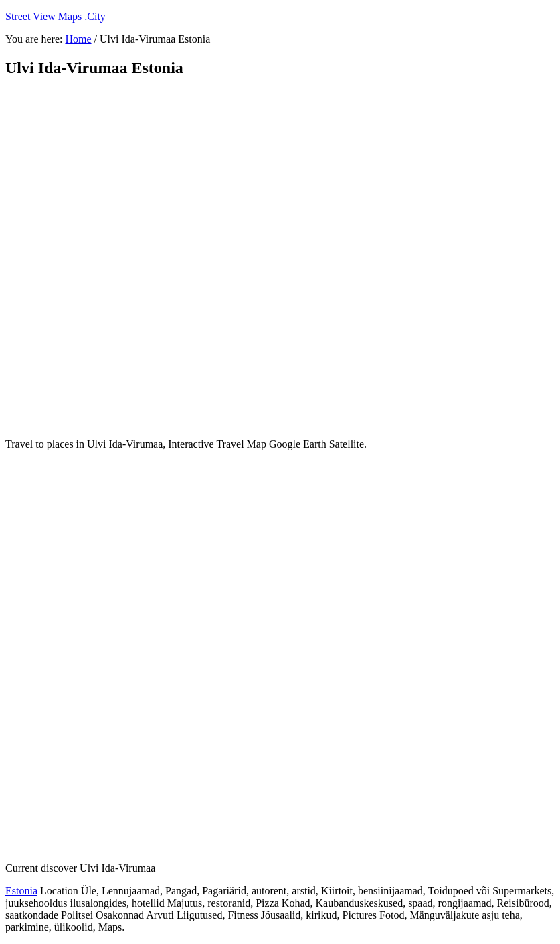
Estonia (21, 891)
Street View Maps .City (56, 16)
